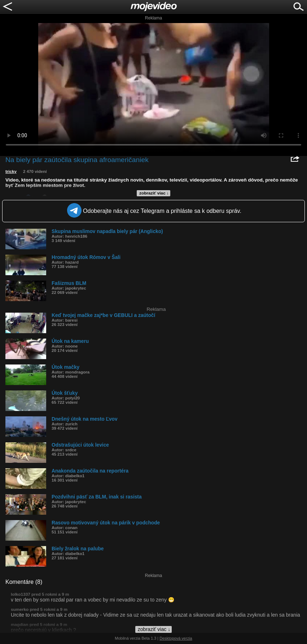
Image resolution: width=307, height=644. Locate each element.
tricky (11, 171)
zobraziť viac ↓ (154, 193)
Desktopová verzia (176, 638)
